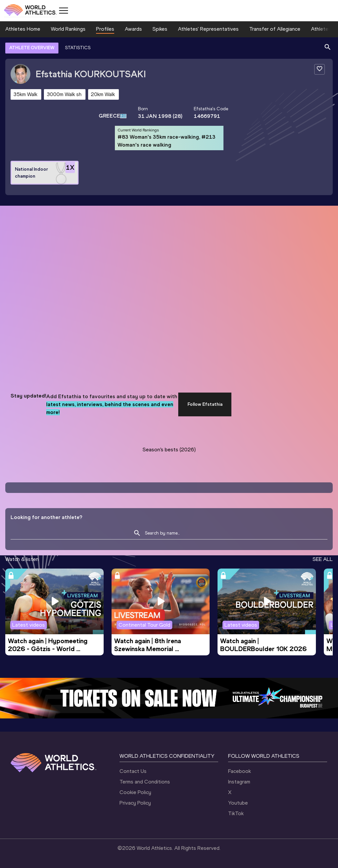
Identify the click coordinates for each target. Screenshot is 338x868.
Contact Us (133, 771)
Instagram (239, 782)
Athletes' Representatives (208, 29)
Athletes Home (23, 29)
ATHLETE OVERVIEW (32, 48)
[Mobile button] (63, 11)
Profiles (105, 29)
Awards (133, 29)
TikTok (236, 813)
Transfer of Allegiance (275, 29)
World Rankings (68, 29)
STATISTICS (78, 48)
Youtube (238, 803)
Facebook (239, 771)
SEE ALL (323, 559)
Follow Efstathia (205, 404)
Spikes (160, 29)
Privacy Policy (135, 803)
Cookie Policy (135, 792)
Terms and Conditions (145, 782)
